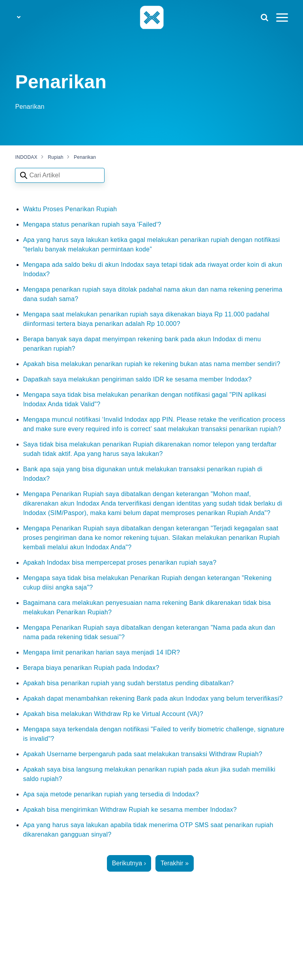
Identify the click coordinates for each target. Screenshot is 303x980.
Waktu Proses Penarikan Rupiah (70, 209)
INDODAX (26, 157)
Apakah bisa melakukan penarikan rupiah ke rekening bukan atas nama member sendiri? (151, 364)
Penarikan (85, 157)
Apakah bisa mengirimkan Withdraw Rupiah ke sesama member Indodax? (130, 810)
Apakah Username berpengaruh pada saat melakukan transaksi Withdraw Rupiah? (142, 754)
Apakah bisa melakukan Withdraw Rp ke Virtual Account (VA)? (113, 714)
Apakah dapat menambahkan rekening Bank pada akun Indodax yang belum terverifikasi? (153, 698)
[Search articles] (60, 175)
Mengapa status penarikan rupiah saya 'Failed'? (92, 224)
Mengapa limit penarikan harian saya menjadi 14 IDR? (101, 652)
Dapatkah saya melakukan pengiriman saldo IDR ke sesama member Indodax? (137, 379)
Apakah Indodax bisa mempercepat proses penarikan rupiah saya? (120, 563)
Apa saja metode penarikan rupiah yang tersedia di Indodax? (111, 794)
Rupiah (56, 157)
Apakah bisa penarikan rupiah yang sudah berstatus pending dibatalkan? (128, 683)
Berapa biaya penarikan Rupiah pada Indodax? (91, 668)
